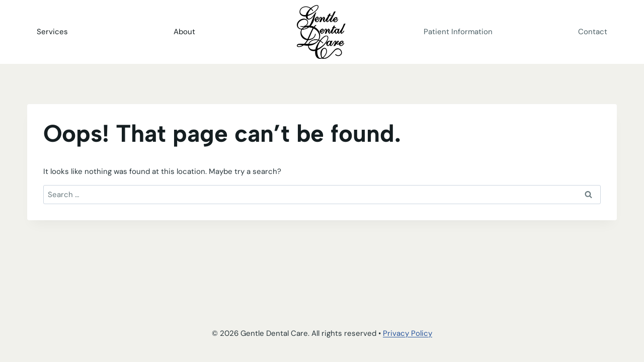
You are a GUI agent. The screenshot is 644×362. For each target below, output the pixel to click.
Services (52, 32)
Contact (593, 32)
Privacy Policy (408, 333)
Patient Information (458, 32)
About (184, 32)
